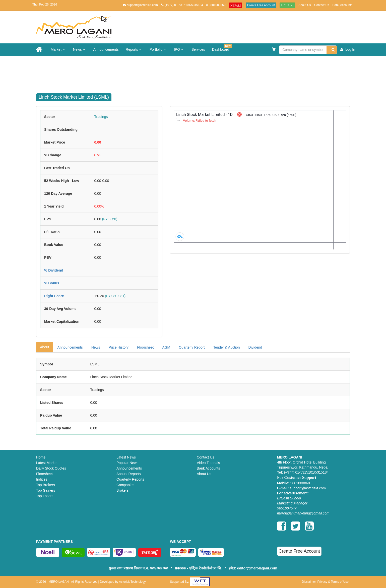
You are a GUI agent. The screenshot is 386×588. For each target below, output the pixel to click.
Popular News (127, 463)
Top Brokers (46, 485)
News (80, 49)
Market (58, 49)
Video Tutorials (208, 463)
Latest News (126, 457)
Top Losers (45, 496)
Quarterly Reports (130, 479)
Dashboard (222, 48)
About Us (305, 5)
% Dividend (54, 270)
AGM (166, 347)
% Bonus (52, 283)
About (45, 347)
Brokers (122, 490)
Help (287, 5)
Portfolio (158, 49)
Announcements (106, 49)
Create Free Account (261, 5)
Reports (134, 49)
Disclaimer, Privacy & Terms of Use (325, 582)
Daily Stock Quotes (51, 468)
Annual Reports (129, 474)
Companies (125, 485)
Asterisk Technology (132, 582)
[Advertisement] (197, 72)
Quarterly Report (192, 347)
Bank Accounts (342, 5)
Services (198, 49)
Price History (119, 347)
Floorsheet (145, 347)
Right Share (54, 296)
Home (41, 457)
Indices (42, 479)
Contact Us (322, 5)
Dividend (255, 347)
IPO (179, 49)
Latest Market (47, 463)
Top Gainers (46, 490)
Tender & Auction (227, 347)
